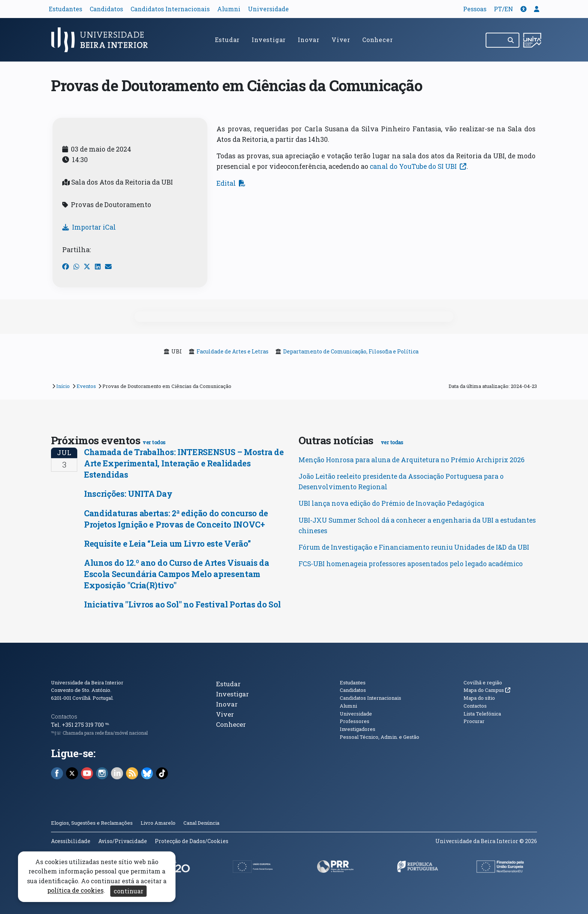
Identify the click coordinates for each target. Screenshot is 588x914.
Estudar (227, 40)
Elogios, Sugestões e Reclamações (92, 823)
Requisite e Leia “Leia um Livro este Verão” (167, 543)
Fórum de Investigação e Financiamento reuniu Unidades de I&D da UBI (414, 547)
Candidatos (106, 9)
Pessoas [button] (475, 9)
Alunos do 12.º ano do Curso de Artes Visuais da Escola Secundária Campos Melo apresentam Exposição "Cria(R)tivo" (177, 574)
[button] (523, 9)
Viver (341, 40)
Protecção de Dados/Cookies (192, 841)
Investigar (269, 40)
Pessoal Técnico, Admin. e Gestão (379, 737)
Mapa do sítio (479, 698)
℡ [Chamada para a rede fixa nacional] (107, 725)
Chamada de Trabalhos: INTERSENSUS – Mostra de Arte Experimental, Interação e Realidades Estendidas (184, 463)
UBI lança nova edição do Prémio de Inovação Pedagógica (391, 503)
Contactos (64, 716)
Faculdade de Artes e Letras (232, 351)
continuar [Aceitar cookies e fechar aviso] (128, 891)
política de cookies (75, 891)
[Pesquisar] (511, 40)
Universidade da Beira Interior (87, 682)
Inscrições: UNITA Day (128, 494)
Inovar (309, 40)
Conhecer (377, 40)
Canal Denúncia (201, 823)
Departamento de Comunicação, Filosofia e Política (351, 351)
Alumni (229, 9)
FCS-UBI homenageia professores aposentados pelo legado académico (411, 564)
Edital (231, 183)
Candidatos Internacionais (170, 9)
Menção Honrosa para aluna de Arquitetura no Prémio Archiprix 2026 (412, 460)
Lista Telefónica (482, 714)
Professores (355, 721)
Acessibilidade (71, 841)
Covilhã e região (483, 682)
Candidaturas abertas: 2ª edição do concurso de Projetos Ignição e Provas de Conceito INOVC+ (176, 519)
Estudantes (65, 9)
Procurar (474, 721)
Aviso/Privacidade (123, 841)
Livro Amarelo (159, 823)
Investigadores (358, 729)
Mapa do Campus (487, 690)
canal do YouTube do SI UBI (418, 166)
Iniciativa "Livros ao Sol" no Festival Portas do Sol (182, 604)
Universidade (268, 9)
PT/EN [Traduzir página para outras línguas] (503, 9)
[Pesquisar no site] (495, 40)
